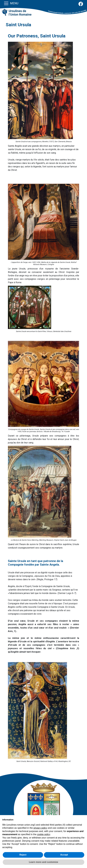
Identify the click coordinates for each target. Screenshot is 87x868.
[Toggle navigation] (6, 3)
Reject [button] (23, 855)
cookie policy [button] (43, 834)
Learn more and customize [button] (44, 862)
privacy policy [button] (40, 828)
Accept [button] (64, 855)
